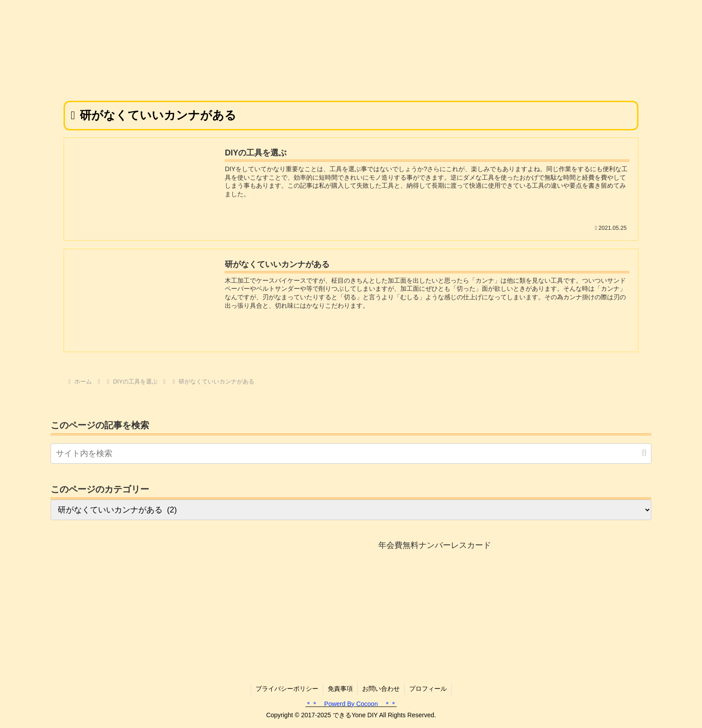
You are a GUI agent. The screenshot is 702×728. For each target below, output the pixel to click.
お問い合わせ (381, 689)
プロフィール (428, 689)
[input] (351, 454)
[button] (644, 453)
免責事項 (340, 689)
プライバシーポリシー (287, 689)
